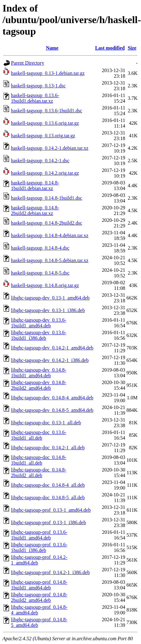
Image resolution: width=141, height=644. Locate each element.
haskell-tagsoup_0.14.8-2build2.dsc (47, 223)
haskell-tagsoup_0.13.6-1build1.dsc (47, 111)
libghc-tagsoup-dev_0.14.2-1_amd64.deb (52, 348)
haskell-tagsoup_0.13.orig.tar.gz (43, 136)
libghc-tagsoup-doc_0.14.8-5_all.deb (48, 498)
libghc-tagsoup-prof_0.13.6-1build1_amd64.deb (39, 535)
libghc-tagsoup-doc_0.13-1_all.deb (46, 423)
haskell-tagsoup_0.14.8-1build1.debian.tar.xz (35, 185)
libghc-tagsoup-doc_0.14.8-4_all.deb (48, 485)
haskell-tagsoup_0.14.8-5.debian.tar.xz (50, 260)
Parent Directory (28, 63)
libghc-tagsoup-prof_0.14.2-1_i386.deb (50, 572)
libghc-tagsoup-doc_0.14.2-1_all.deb (48, 448)
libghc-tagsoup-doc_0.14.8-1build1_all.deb (39, 460)
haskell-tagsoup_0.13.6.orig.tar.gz (45, 123)
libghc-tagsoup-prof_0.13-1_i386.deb (48, 522)
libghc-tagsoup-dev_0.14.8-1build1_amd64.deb (39, 373)
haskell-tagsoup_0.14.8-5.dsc (40, 273)
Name (52, 48)
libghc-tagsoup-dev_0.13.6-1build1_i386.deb (39, 335)
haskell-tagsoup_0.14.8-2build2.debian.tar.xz (35, 210)
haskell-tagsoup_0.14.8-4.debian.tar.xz (50, 235)
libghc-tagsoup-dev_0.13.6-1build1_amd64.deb (39, 323)
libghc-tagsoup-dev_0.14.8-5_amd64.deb (52, 410)
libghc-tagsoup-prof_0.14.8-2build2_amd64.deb (39, 597)
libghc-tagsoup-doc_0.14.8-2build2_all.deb (39, 473)
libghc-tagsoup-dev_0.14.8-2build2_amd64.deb (39, 385)
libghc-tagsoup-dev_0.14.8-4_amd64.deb (52, 398)
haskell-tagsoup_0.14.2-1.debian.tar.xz (50, 148)
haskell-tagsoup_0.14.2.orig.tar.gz (45, 173)
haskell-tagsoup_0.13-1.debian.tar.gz (48, 73)
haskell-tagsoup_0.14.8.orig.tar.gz (45, 285)
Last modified (110, 48)
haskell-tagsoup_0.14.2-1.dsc (40, 161)
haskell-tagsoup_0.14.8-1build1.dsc (47, 198)
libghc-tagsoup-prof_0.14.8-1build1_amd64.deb (39, 585)
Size (132, 48)
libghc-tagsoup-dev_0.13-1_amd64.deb (50, 298)
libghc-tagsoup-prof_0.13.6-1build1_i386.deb (39, 547)
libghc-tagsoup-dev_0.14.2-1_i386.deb (50, 360)
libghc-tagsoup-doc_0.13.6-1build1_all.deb (39, 435)
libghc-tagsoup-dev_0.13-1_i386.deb (48, 310)
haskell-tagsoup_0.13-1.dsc (38, 86)
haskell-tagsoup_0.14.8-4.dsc (40, 248)
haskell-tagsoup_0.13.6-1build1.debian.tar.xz (35, 98)
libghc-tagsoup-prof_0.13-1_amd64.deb (51, 510)
